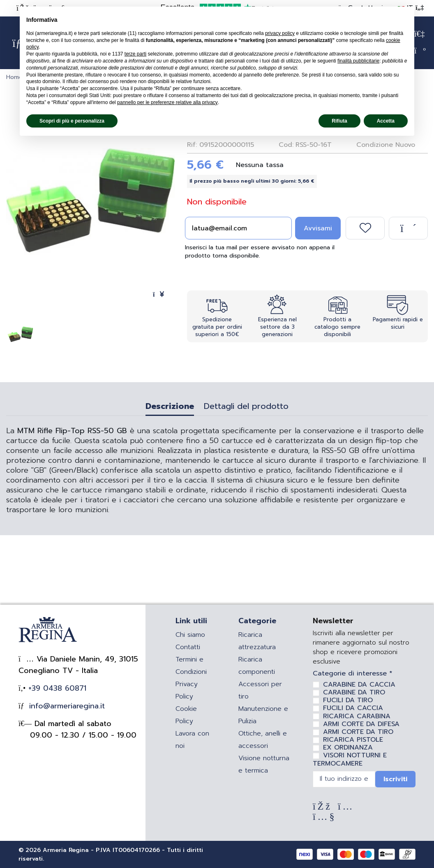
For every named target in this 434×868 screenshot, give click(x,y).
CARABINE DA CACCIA (359, 685)
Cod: (286, 145)
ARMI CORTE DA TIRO (358, 732)
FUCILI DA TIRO (348, 700)
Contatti (188, 647)
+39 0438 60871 (56, 688)
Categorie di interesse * (353, 674)
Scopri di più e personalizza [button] (72, 121)
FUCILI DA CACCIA (353, 708)
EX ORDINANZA (348, 747)
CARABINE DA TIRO (354, 692)
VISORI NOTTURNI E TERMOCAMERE (350, 759)
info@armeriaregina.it (66, 706)
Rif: (192, 145)
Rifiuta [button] (339, 121)
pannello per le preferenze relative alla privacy (167, 102)
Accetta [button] (386, 121)
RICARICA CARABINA (357, 716)
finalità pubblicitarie (358, 61)
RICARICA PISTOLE (353, 740)
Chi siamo (190, 635)
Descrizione (170, 407)
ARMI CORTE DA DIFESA (361, 724)
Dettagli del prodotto (246, 407)
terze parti (135, 54)
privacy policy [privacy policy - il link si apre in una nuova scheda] (280, 33)
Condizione (375, 145)
